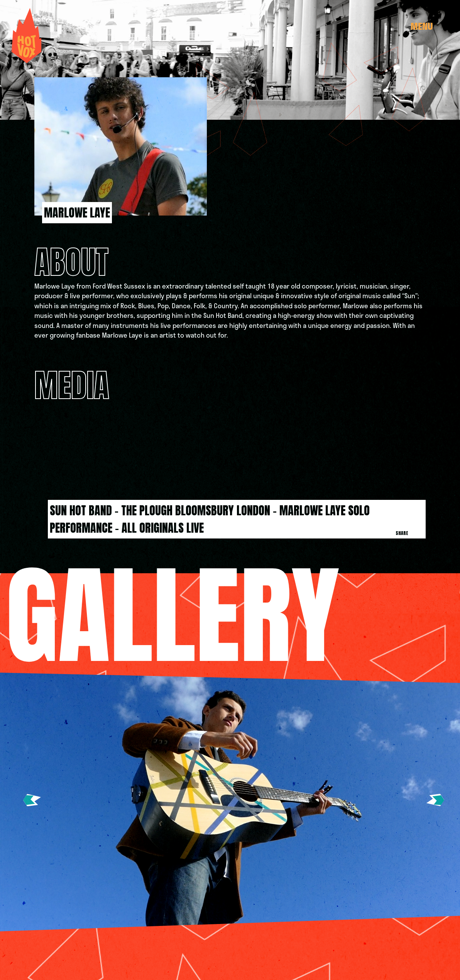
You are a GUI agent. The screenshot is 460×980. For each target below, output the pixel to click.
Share (402, 533)
